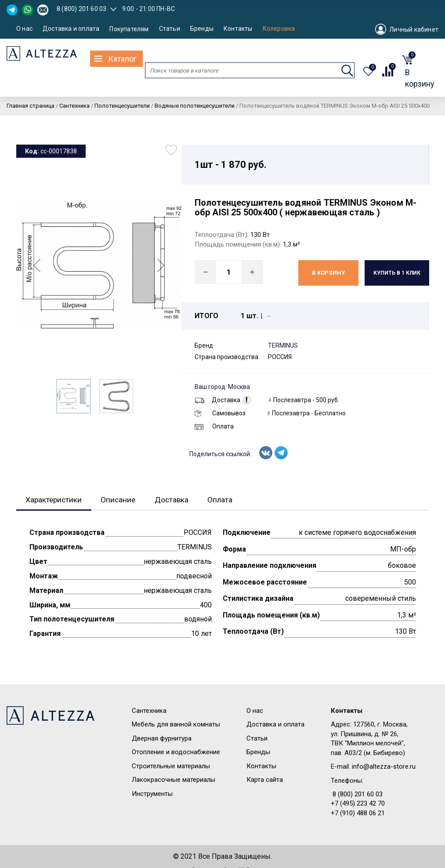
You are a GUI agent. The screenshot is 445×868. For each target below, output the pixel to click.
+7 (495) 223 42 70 (358, 804)
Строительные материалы (171, 766)
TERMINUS (283, 345)
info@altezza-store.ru (384, 767)
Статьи (170, 29)
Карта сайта (265, 780)
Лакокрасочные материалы (174, 780)
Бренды (202, 29)
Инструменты (152, 794)
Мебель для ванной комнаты (176, 725)
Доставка (217, 400)
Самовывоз (220, 413)
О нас (24, 29)
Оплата (214, 426)
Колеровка (279, 29)
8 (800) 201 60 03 (81, 9)
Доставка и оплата (71, 29)
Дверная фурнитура (162, 739)
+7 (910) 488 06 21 (358, 814)
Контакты (238, 29)
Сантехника (149, 711)
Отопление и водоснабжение (176, 752)
